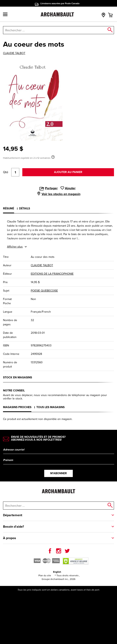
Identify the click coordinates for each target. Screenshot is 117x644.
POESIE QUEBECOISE (44, 291)
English (57, 572)
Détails (25, 208)
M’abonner (58, 473)
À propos (10, 538)
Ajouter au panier (68, 172)
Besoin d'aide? (13, 527)
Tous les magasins (50, 407)
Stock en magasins (17, 377)
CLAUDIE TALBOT (14, 53)
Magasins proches (17, 407)
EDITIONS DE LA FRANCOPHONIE (52, 274)
